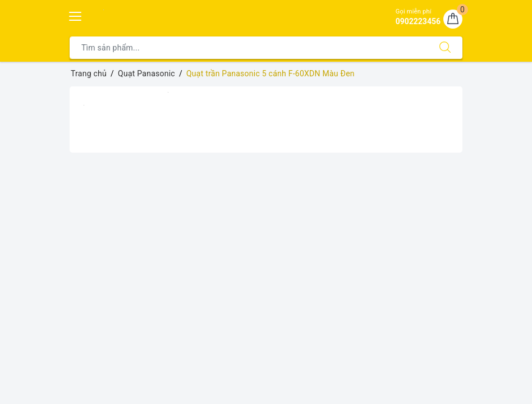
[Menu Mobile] (76, 15)
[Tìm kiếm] (445, 48)
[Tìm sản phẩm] (249, 48)
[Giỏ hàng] (453, 19)
